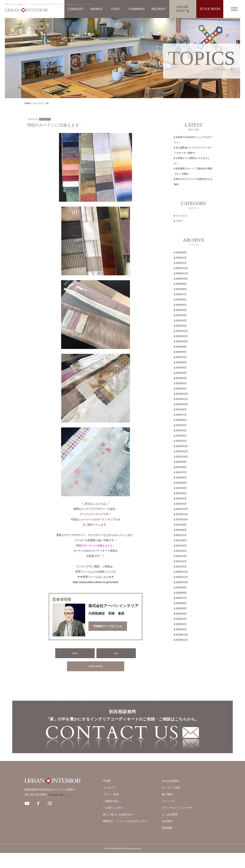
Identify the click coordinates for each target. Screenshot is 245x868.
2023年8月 (181, 409)
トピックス (181, 216)
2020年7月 (181, 598)
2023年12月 (182, 394)
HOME (27, 103)
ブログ (179, 221)
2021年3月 (181, 556)
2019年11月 (182, 640)
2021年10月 (182, 519)
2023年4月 (181, 425)
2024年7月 (181, 357)
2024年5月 (181, 368)
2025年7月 (181, 294)
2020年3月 (181, 619)
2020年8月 (181, 593)
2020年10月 (182, 582)
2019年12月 (182, 635)
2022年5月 (181, 483)
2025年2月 (181, 320)
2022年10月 (182, 457)
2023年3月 (181, 430)
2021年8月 (181, 530)
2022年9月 (181, 462)
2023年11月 (182, 399)
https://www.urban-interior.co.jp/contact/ (96, 582)
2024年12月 (182, 331)
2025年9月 (181, 284)
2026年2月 (181, 258)
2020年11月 (182, 577)
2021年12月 (182, 509)
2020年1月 (181, 629)
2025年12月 (182, 268)
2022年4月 (181, 488)
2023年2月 (181, 436)
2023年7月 (181, 415)
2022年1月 (181, 504)
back (75, 653)
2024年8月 (181, 352)
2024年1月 (181, 389)
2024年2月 (181, 383)
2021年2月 (181, 561)
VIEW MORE (96, 666)
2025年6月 (181, 300)
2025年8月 (181, 289)
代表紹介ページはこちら (108, 626)
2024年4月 (181, 373)
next (116, 653)
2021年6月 (181, 540)
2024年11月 (182, 336)
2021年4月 (181, 551)
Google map (57, 810)
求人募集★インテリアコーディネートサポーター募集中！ (193, 150)
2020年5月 (181, 608)
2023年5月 (181, 420)
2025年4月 (181, 310)
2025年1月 (181, 326)
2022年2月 (181, 498)
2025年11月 (182, 273)
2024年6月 (181, 362)
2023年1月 (181, 441)
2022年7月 (181, 472)
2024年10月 (182, 341)
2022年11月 (182, 451)
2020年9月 (181, 587)
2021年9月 (181, 525)
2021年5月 (181, 546)
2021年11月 (182, 514)
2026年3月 (181, 252)
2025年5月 (181, 305)
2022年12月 (182, 446)
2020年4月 (181, 614)
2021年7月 (181, 535)
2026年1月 (181, 263)
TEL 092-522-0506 (35, 810)
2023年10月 (182, 404)
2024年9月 (181, 347)
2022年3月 (181, 493)
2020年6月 (181, 603)
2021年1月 (181, 567)
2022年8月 (181, 467)
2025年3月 (181, 315)
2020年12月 (182, 572)
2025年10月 (182, 279)
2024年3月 (181, 378)
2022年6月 (181, 478)
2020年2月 (181, 624)
